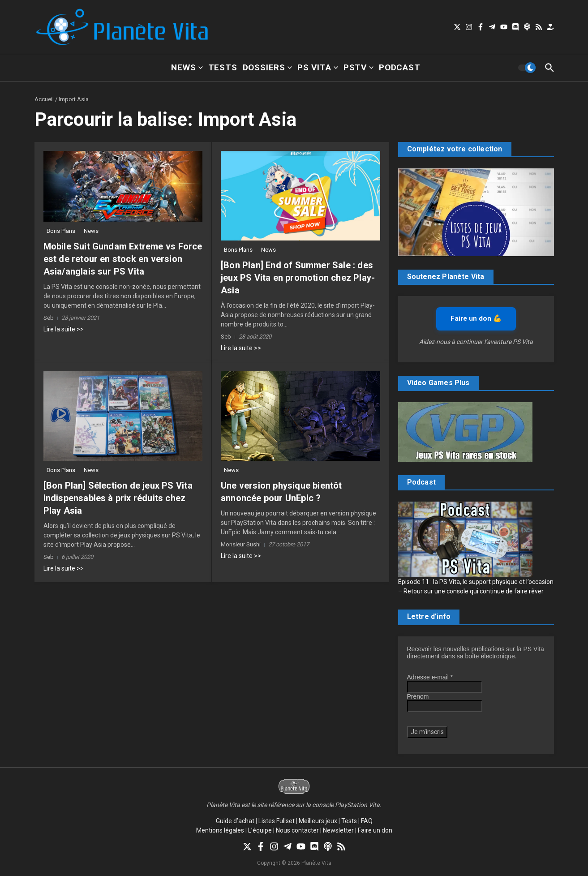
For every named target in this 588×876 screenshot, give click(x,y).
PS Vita (318, 67)
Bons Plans (61, 231)
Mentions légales (220, 830)
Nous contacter (297, 830)
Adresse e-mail (430, 677)
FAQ (367, 821)
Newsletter (338, 830)
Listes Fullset (277, 821)
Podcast (400, 67)
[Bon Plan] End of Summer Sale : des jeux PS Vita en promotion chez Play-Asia (298, 278)
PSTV (358, 67)
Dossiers (267, 67)
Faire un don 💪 (476, 318)
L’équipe (260, 830)
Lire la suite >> (64, 329)
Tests (223, 67)
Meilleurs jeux (318, 821)
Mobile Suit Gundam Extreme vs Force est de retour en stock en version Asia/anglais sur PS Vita (123, 259)
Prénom (418, 696)
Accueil (44, 99)
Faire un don (375, 830)
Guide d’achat (235, 821)
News (187, 67)
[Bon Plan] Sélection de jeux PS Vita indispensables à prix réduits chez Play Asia (118, 498)
